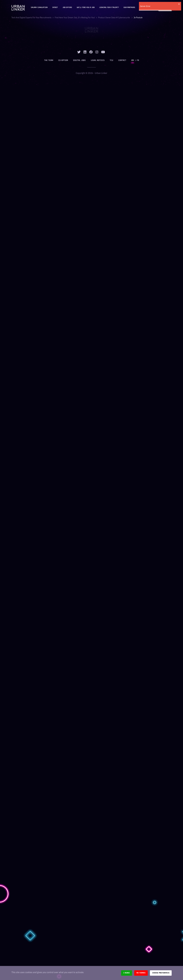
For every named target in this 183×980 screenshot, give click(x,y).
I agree (127, 973)
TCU (111, 60)
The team (49, 60)
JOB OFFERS (67, 8)
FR (138, 60)
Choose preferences (161, 973)
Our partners (129, 8)
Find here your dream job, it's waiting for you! (75, 18)
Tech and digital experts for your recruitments (31, 18)
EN (133, 60)
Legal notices (98, 60)
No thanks (141, 973)
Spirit (55, 8)
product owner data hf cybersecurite (114, 18)
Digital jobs (79, 60)
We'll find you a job (86, 8)
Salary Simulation (39, 8)
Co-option (63, 60)
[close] (179, 4)
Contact (122, 60)
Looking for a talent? (109, 8)
